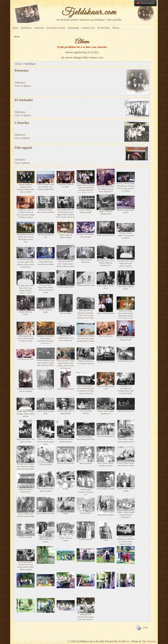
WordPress (124, 641)
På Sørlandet (24, 100)
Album (116, 28)
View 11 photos (23, 86)
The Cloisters (149, 641)
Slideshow (20, 83)
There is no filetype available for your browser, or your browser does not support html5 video (137, 153)
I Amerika (22, 123)
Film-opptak (23, 148)
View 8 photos (22, 138)
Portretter (22, 71)
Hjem (15, 28)
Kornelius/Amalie (56, 28)
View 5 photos (22, 163)
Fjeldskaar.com (89, 12)
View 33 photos (23, 115)
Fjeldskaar (26, 28)
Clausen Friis (88, 28)
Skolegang (73, 28)
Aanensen (39, 28)
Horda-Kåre (103, 28)
